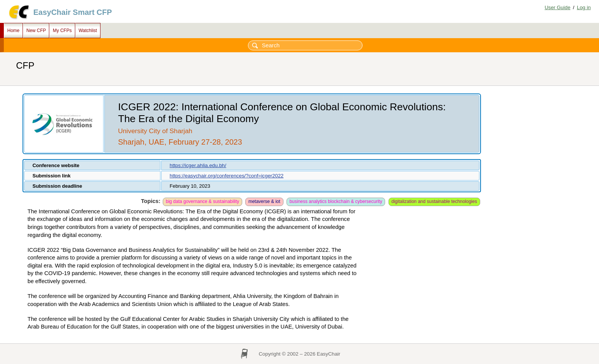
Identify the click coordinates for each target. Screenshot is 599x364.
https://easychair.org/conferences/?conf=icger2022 (227, 176)
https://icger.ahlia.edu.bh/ (198, 165)
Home (13, 31)
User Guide (558, 7)
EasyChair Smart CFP (73, 12)
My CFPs (62, 31)
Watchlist (88, 31)
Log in (584, 7)
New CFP (36, 31)
